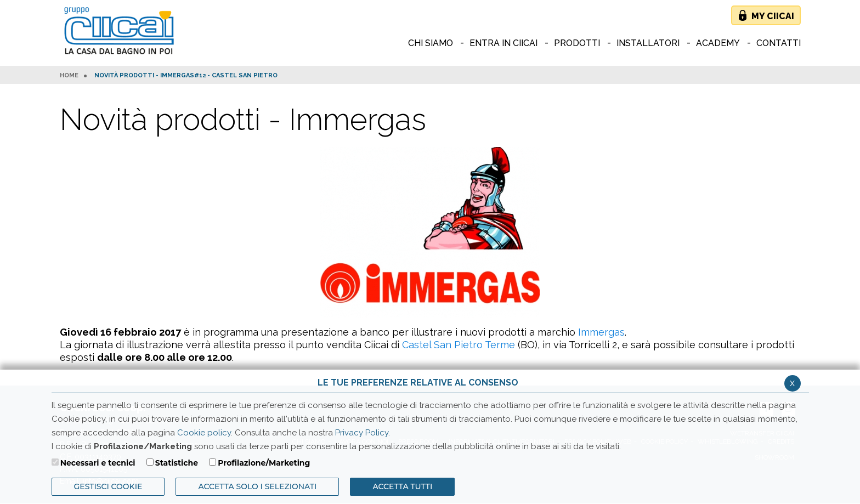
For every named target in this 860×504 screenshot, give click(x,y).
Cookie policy (204, 433)
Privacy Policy (362, 433)
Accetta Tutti (402, 486)
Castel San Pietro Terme (459, 345)
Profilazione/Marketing (264, 463)
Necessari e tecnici (98, 463)
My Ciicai (773, 16)
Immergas (601, 332)
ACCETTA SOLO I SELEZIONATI (257, 486)
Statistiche (177, 463)
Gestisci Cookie (108, 486)
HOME (69, 76)
